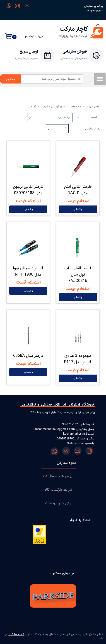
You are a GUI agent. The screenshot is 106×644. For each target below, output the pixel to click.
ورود (40, 36)
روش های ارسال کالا (58, 476)
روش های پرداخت (59, 503)
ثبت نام (30, 36)
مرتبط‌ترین (64, 118)
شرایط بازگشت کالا (59, 490)
